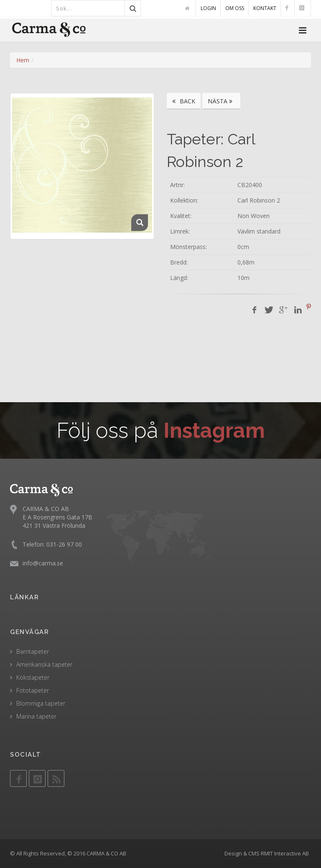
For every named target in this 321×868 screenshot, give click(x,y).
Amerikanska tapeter (44, 664)
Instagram (214, 430)
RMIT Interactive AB (285, 853)
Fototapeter (33, 690)
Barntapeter (33, 651)
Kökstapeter (33, 677)
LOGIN (208, 8)
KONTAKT (265, 8)
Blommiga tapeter (41, 703)
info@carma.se (43, 563)
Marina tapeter (36, 716)
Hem (23, 60)
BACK (184, 101)
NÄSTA (221, 101)
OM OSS (235, 8)
